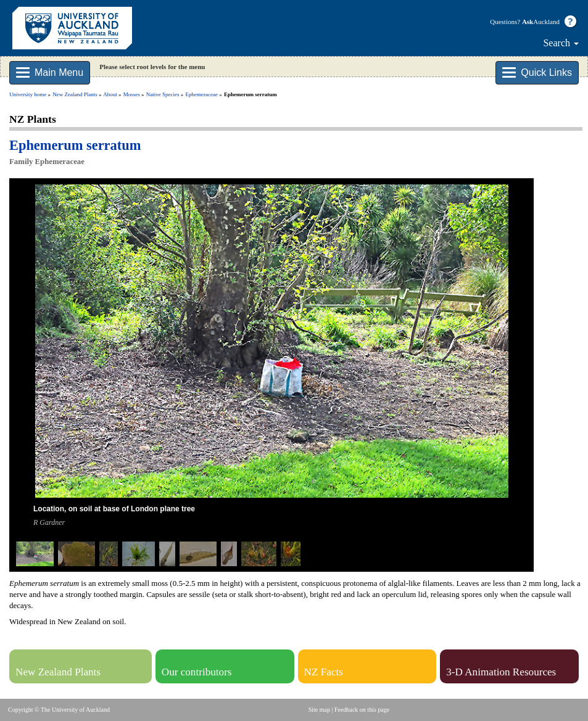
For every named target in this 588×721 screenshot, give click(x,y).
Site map (319, 710)
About (110, 94)
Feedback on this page (362, 710)
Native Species (163, 94)
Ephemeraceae (202, 94)
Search (561, 43)
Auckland (541, 22)
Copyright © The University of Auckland (59, 710)
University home (28, 94)
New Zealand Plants (75, 94)
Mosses (132, 94)
